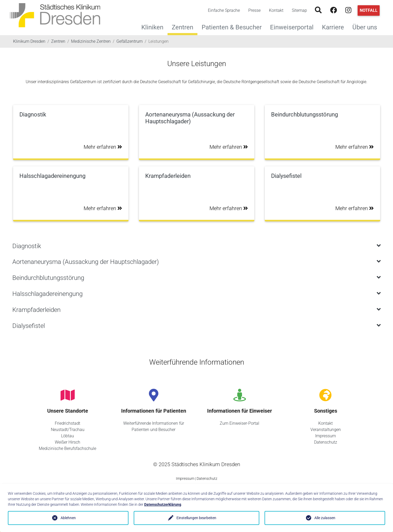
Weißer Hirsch (68, 442)
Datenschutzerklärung (163, 504)
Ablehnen (68, 518)
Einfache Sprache (224, 10)
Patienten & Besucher (234, 27)
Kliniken (154, 27)
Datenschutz (326, 442)
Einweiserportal (294, 27)
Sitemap (299, 10)
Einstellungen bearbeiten (196, 518)
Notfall (369, 10)
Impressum (325, 436)
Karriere (335, 27)
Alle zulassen (325, 518)
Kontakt (276, 10)
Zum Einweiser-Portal (239, 423)
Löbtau (68, 436)
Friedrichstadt (68, 423)
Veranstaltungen (326, 430)
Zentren (182, 27)
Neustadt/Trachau (68, 430)
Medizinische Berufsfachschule (68, 448)
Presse (254, 10)
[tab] (197, 246)
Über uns (367, 27)
